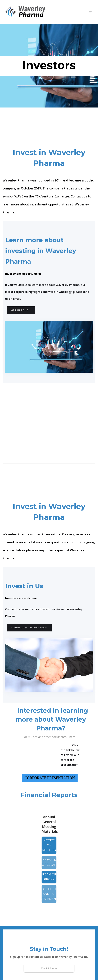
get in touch (21, 310)
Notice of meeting (49, 845)
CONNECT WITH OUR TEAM (29, 628)
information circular (49, 862)
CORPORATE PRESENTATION (50, 778)
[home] (27, 12)
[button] (90, 12)
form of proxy (49, 877)
